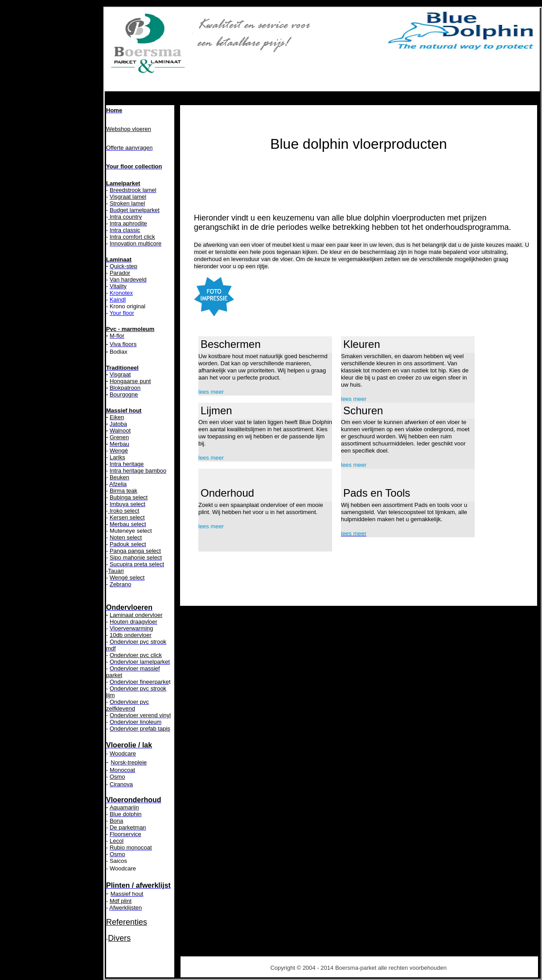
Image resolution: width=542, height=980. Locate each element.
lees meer (211, 392)
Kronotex (121, 293)
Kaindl (118, 300)
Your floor (122, 313)
